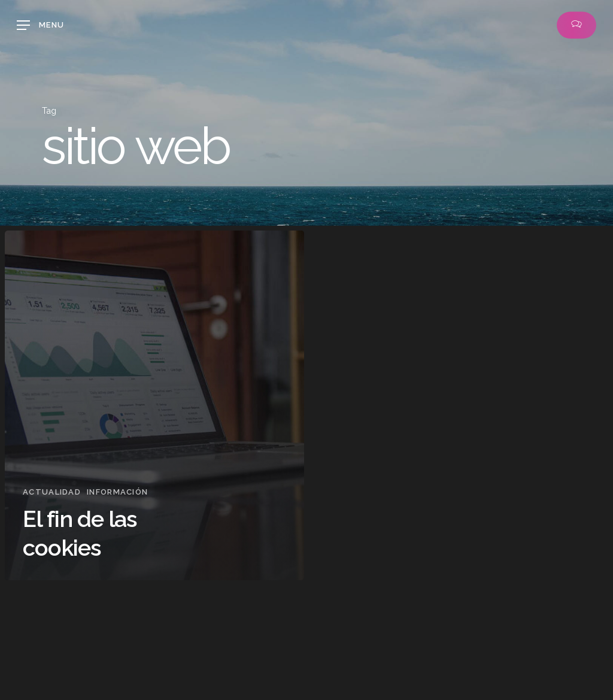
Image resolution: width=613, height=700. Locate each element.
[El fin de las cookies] (154, 406)
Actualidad (52, 492)
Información (117, 492)
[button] (40, 25)
